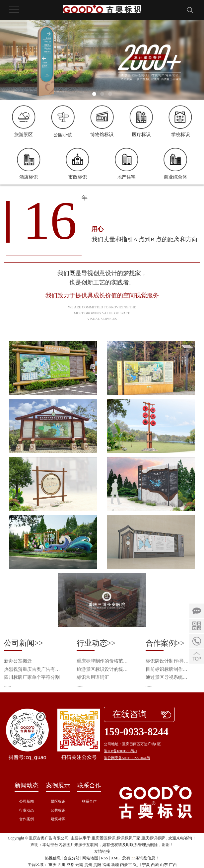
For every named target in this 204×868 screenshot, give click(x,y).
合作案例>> (165, 643)
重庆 (52, 865)
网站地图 (90, 858)
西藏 (155, 865)
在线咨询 (130, 714)
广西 (173, 865)
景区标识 (58, 801)
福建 (106, 865)
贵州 (88, 865)
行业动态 (27, 810)
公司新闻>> (24, 643)
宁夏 (146, 865)
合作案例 (27, 819)
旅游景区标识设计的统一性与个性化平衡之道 (104, 669)
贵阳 (97, 865)
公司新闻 (27, 801)
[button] (94, 94)
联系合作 (89, 785)
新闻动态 (27, 785)
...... (7, 686)
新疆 (115, 865)
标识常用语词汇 (93, 677)
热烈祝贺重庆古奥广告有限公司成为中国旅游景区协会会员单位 (33, 669)
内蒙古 (126, 865)
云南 (79, 865)
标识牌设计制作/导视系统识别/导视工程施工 (167, 661)
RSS (104, 858)
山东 (164, 865)
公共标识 (58, 810)
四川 (61, 865)
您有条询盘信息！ (141, 858)
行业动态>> (96, 643)
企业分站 (72, 858)
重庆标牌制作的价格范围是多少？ (104, 661)
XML (115, 858)
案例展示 (58, 785)
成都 (70, 865)
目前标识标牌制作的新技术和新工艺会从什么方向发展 (167, 669)
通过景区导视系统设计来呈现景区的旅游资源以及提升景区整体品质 (167, 677)
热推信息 (53, 858)
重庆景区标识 (103, 838)
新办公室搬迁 (18, 661)
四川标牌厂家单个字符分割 (32, 677)
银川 (137, 865)
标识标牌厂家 (128, 838)
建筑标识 (58, 819)
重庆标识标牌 (153, 838)
